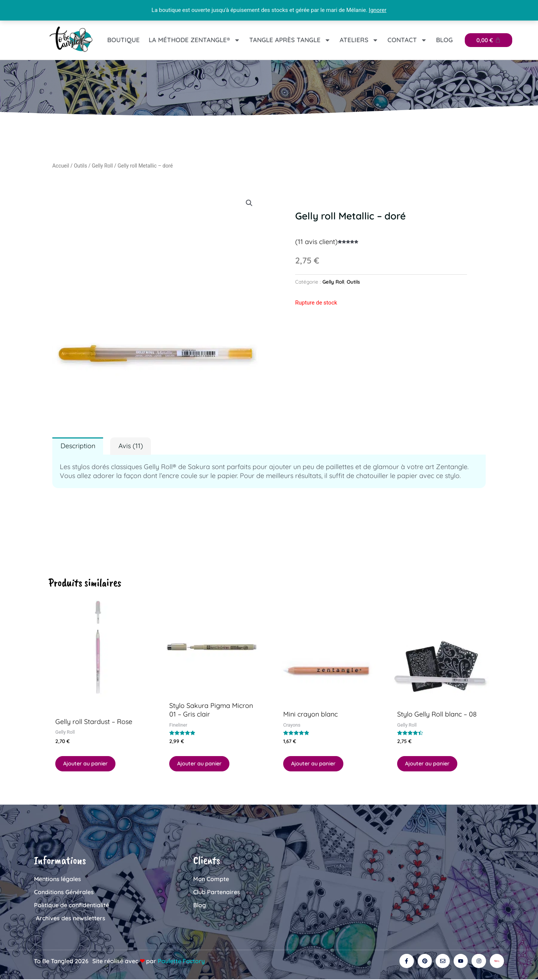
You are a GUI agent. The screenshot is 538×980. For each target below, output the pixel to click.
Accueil (61, 166)
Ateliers (359, 40)
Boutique (123, 40)
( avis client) (316, 242)
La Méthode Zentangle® (194, 40)
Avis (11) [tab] (131, 446)
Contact (407, 40)
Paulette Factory (181, 961)
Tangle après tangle (290, 40)
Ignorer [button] (378, 10)
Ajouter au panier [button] (86, 764)
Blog (444, 40)
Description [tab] (78, 446)
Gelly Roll (102, 166)
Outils (81, 166)
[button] (249, 203)
